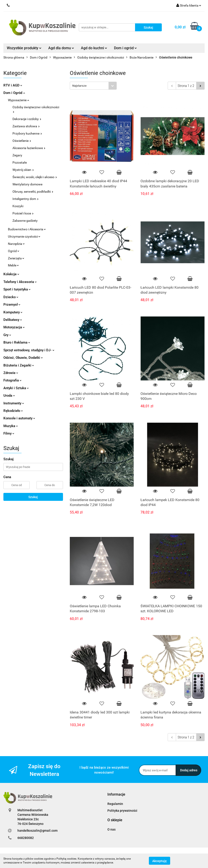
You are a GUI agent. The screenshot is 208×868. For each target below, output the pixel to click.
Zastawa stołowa (26, 126)
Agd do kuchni (94, 48)
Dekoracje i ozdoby (27, 119)
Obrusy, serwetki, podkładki (33, 192)
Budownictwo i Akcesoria (27, 229)
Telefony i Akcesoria (20, 282)
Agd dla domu (61, 48)
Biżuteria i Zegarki (19, 365)
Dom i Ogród (14, 93)
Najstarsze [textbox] (79, 86)
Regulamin (115, 804)
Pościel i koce (23, 213)
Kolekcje (11, 274)
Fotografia (12, 380)
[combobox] (93, 86)
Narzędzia (16, 244)
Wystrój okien (23, 170)
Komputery (13, 312)
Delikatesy (13, 320)
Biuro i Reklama (17, 342)
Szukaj (33, 497)
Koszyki (18, 206)
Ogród (14, 251)
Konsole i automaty (19, 418)
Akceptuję (160, 861)
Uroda (9, 396)
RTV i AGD (13, 85)
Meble (13, 265)
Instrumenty (14, 403)
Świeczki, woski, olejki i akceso (35, 177)
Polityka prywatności (122, 811)
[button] (116, 795)
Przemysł (12, 305)
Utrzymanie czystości (24, 236)
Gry (7, 335)
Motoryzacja (14, 327)
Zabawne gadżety (25, 221)
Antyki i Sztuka (16, 388)
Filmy (9, 433)
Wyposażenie (18, 100)
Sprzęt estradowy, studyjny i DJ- (29, 350)
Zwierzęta (16, 258)
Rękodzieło (13, 411)
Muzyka (11, 426)
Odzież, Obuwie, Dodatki (23, 358)
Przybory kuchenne (27, 133)
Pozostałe (20, 162)
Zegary (17, 155)
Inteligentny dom (25, 199)
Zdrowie (11, 373)
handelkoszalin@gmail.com (37, 831)
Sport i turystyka (17, 289)
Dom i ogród (125, 48)
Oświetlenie (22, 141)
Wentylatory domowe (27, 184)
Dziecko (11, 297)
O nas (111, 829)
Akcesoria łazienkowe (29, 148)
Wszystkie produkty (24, 48)
